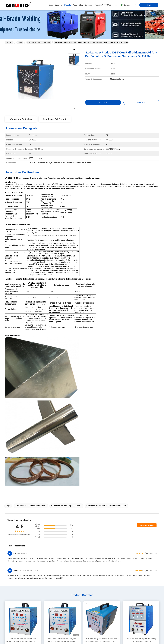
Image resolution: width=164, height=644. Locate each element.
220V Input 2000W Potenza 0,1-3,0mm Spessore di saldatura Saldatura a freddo (62, 640)
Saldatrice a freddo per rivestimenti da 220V (106, 506)
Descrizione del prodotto (55, 119)
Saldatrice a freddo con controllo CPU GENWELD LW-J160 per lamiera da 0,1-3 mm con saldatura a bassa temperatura (23, 640)
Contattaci (89, 5)
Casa (51, 5)
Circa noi (59, 5)
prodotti (68, 5)
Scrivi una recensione (147, 525)
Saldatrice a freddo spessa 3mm (66, 506)
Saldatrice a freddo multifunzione (30, 506)
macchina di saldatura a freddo (39, 42)
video (75, 5)
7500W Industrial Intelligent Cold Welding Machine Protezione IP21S (141, 640)
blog (81, 5)
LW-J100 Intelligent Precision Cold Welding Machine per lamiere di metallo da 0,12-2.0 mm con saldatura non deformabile (102, 640)
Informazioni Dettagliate (21, 119)
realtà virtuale (103, 5)
